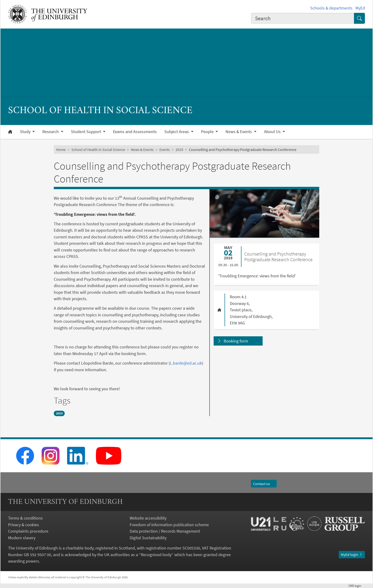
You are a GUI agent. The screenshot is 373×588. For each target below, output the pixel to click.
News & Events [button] (239, 132)
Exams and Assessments (135, 132)
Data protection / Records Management (165, 531)
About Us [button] (273, 132)
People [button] (208, 132)
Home (61, 149)
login (357, 586)
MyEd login (352, 554)
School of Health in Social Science (98, 149)
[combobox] (303, 18)
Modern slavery (22, 538)
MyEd (360, 8)
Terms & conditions (25, 518)
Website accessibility (148, 518)
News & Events (142, 149)
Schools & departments (331, 8)
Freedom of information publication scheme (169, 525)
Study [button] (26, 132)
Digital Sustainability (148, 538)
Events (165, 149)
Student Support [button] (86, 132)
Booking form (236, 341)
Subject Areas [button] (177, 132)
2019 (179, 149)
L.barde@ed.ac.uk (186, 363)
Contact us (264, 484)
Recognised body (156, 555)
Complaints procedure (28, 531)
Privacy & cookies (24, 525)
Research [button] (51, 132)
